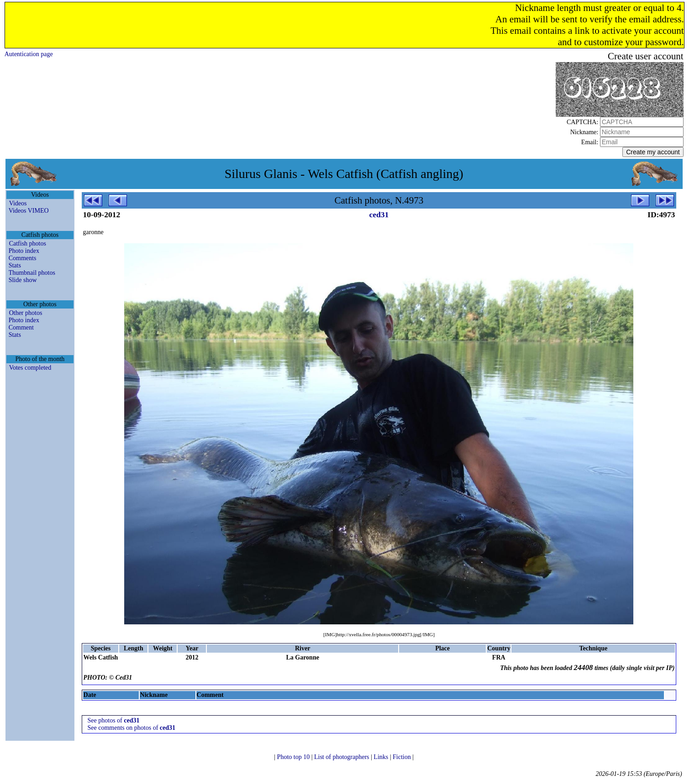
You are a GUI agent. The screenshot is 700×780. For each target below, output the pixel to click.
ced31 (379, 215)
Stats (15, 265)
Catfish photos (28, 243)
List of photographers (342, 757)
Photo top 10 (294, 757)
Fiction (403, 757)
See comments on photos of (132, 728)
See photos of (114, 720)
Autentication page (29, 54)
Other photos (26, 313)
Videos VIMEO (29, 211)
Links (382, 757)
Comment (21, 327)
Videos (18, 203)
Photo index (24, 251)
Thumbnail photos (32, 273)
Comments (23, 258)
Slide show (23, 280)
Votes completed (30, 368)
